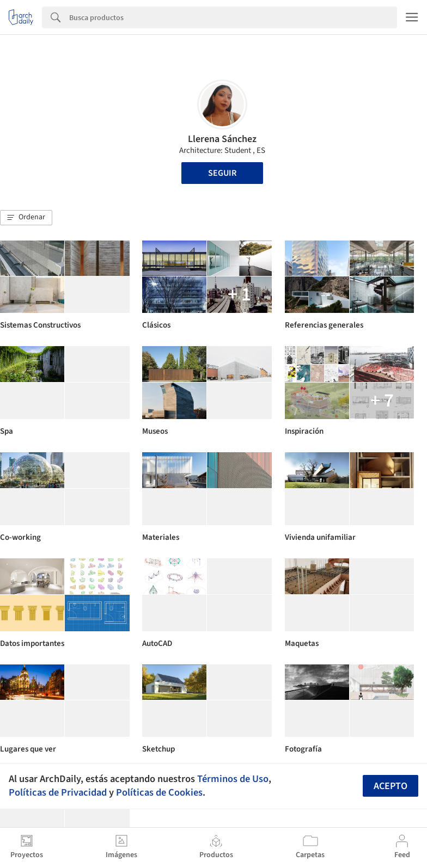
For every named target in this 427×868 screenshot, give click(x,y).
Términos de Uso (233, 779)
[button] (26, 218)
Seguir (222, 173)
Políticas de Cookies (159, 792)
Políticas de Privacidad (58, 792)
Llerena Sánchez (222, 139)
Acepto (391, 786)
